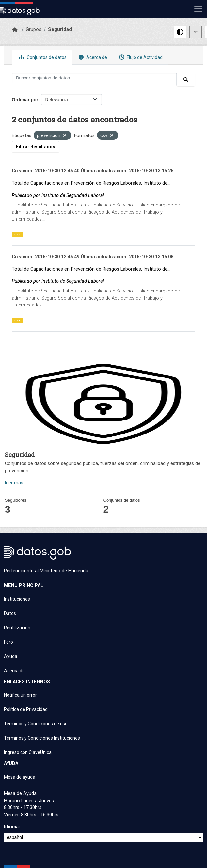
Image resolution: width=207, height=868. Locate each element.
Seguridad (60, 29)
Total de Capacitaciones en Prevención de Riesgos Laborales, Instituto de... (91, 183)
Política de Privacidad (26, 709)
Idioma (11, 827)
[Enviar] (186, 79)
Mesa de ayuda (20, 777)
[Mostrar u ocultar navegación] (198, 9)
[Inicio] (15, 30)
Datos (10, 613)
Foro (8, 642)
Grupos (34, 29)
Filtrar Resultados (36, 147)
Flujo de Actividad (140, 57)
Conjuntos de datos (42, 57)
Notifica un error (20, 695)
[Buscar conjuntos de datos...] (94, 78)
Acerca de (92, 57)
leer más (14, 483)
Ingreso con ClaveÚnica (28, 752)
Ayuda (11, 656)
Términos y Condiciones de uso (36, 724)
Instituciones (17, 599)
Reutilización (17, 628)
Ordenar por (25, 100)
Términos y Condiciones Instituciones (42, 738)
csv (17, 234)
